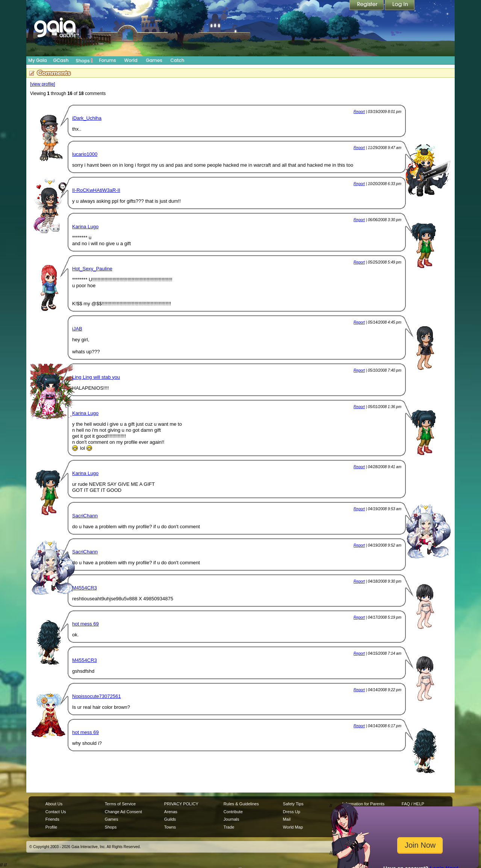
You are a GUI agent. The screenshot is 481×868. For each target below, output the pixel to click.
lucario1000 (85, 154)
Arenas (171, 812)
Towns (170, 827)
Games (154, 60)
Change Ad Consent (123, 812)
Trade (229, 827)
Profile (51, 827)
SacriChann (85, 516)
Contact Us (56, 812)
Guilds (170, 819)
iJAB (77, 329)
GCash (61, 60)
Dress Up (292, 812)
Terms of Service (120, 804)
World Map (293, 827)
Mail (287, 819)
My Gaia (37, 60)
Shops (84, 60)
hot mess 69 (85, 624)
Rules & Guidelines (241, 804)
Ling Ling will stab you (96, 377)
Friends (52, 819)
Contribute (233, 812)
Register (367, 6)
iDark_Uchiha (87, 118)
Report (359, 112)
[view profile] (43, 84)
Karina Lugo (85, 227)
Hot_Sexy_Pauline (92, 269)
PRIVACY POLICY (181, 804)
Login (400, 6)
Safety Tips (293, 804)
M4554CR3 (85, 588)
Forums (107, 60)
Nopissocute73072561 (96, 696)
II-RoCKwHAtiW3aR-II (96, 190)
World (131, 60)
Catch (178, 60)
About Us (54, 804)
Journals (231, 819)
